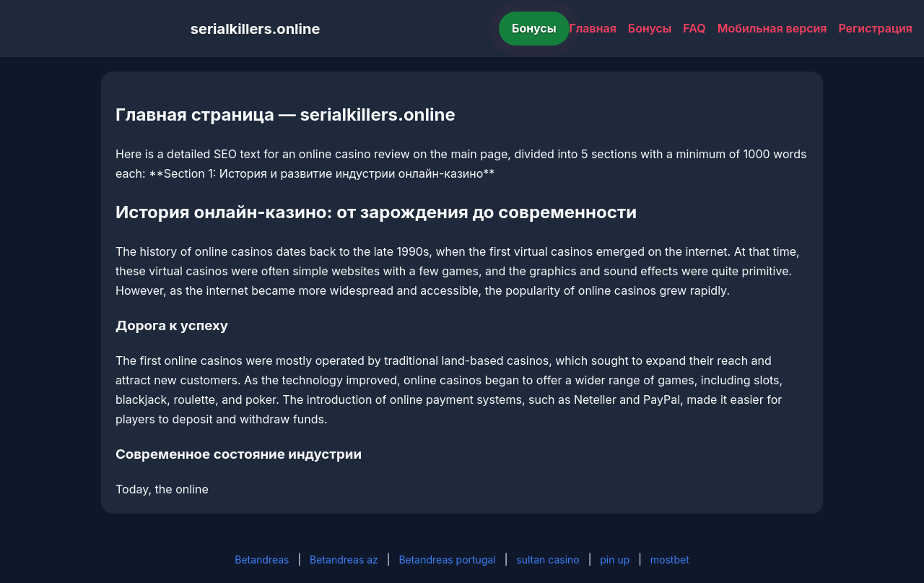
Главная (593, 28)
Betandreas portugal (447, 560)
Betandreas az (344, 560)
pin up (615, 560)
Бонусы (534, 28)
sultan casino (548, 560)
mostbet (670, 560)
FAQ (694, 28)
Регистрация (875, 28)
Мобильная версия (772, 28)
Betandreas (262, 560)
